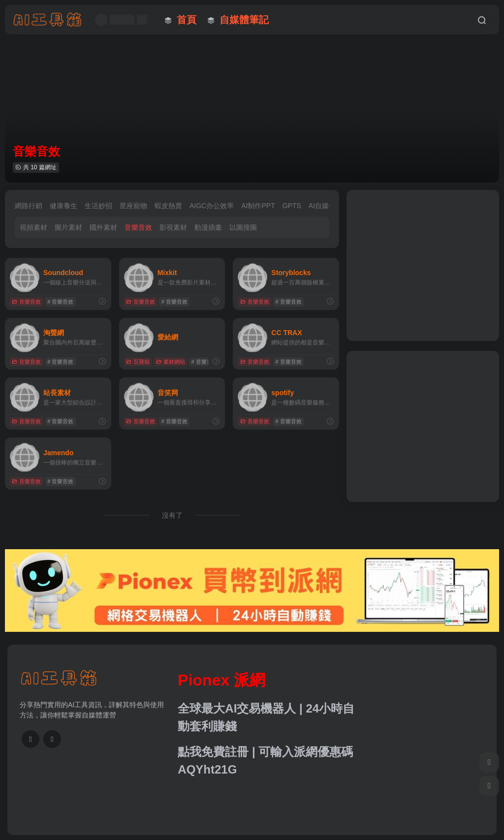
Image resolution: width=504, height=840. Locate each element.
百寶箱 (138, 362)
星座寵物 (133, 206)
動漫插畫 (208, 227)
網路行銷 (29, 206)
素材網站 (171, 362)
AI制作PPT (258, 206)
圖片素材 (68, 227)
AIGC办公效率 (212, 206)
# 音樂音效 (60, 302)
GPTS (292, 206)
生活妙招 (98, 206)
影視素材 (173, 227)
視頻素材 (33, 227)
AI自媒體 (322, 206)
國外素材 (103, 227)
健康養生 (63, 206)
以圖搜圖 (243, 227)
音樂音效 (138, 227)
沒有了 (172, 515)
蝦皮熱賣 (168, 206)
